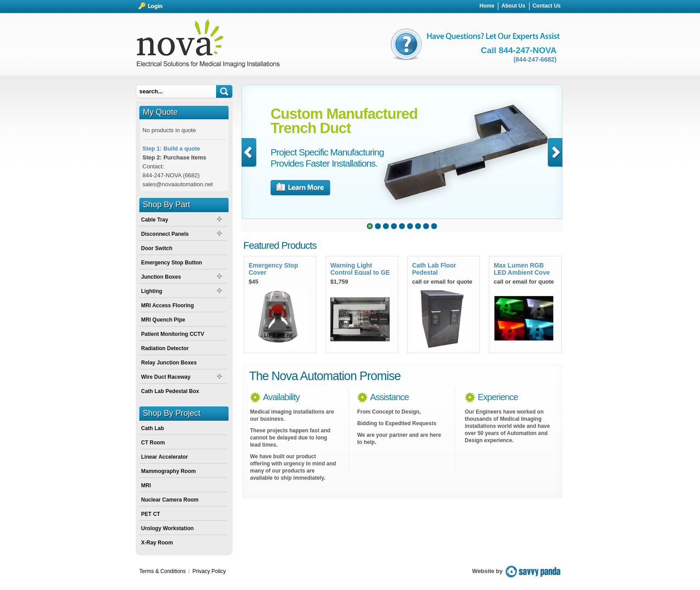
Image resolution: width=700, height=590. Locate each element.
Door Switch (157, 248)
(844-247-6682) (535, 59)
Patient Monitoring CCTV (173, 334)
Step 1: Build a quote (171, 149)
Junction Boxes (161, 277)
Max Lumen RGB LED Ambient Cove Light (522, 268)
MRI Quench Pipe (163, 320)
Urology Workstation (167, 528)
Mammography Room (169, 471)
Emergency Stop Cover (273, 268)
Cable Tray (155, 220)
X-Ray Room (157, 543)
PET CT (151, 514)
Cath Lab (152, 428)
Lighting (152, 291)
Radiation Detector (165, 348)
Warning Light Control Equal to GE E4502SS (360, 268)
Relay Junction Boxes (169, 363)
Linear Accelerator (165, 457)
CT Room (153, 443)
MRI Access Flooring (167, 305)
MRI (146, 485)
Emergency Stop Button (172, 263)
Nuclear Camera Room (170, 500)
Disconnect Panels (165, 234)
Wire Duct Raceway (166, 377)
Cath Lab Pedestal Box (170, 391)
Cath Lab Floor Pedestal (434, 268)
